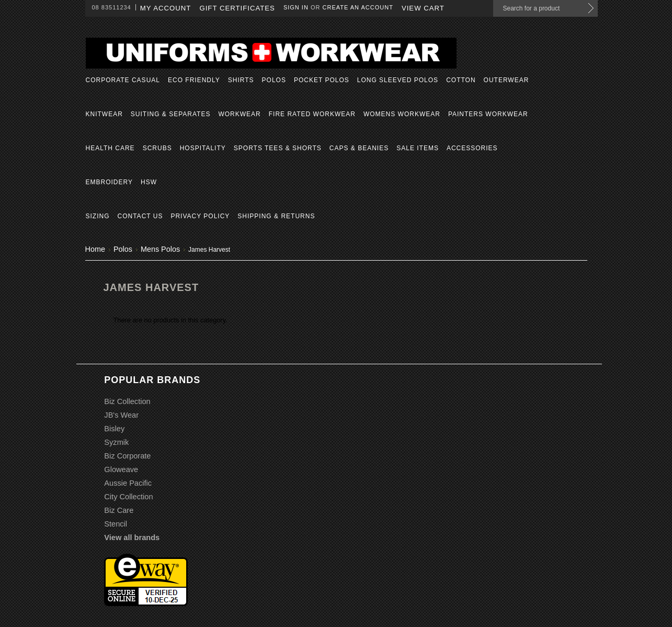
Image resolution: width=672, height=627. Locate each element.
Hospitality (203, 148)
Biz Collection (127, 401)
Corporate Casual (123, 80)
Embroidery (109, 182)
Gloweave (121, 469)
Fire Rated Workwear (312, 114)
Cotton (461, 80)
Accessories (472, 148)
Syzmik (116, 442)
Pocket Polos (322, 80)
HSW (149, 182)
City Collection (128, 497)
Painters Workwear (488, 114)
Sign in (296, 7)
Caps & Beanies (359, 148)
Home (95, 249)
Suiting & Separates (171, 114)
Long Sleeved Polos (398, 80)
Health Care (110, 148)
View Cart (423, 8)
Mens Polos (160, 249)
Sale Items (418, 148)
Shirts (241, 80)
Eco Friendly (194, 80)
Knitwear (104, 114)
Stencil (116, 524)
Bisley (114, 429)
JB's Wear (121, 415)
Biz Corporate (127, 456)
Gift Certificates (237, 8)
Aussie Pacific (128, 483)
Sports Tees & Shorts (278, 148)
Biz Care (119, 510)
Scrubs (157, 148)
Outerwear (506, 80)
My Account (166, 8)
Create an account (358, 7)
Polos (274, 80)
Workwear (239, 114)
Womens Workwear (402, 114)
